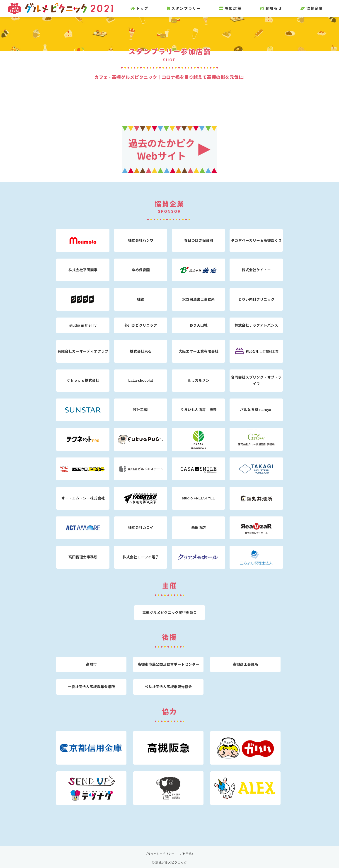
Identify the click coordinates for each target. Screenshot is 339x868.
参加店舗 (239, 8)
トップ (149, 8)
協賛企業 (321, 8)
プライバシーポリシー (159, 854)
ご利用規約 (188, 854)
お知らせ (280, 8)
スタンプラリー (193, 8)
